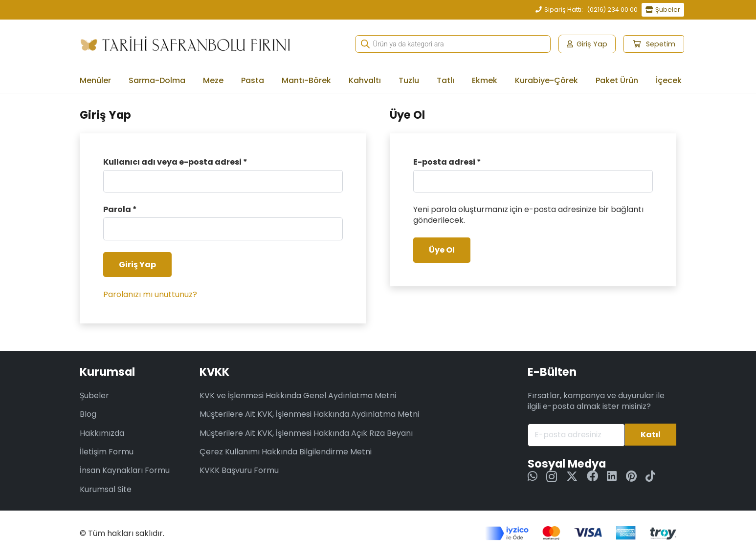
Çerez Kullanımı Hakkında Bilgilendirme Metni (286, 452)
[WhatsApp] (533, 476)
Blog (88, 414)
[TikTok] (650, 476)
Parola (120, 210)
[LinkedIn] (612, 476)
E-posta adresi (447, 162)
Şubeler (94, 396)
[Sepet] (654, 44)
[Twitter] (572, 476)
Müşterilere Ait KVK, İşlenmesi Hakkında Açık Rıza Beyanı (306, 433)
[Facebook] (592, 476)
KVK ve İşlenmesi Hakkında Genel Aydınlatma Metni (298, 396)
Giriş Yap (137, 265)
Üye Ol (442, 250)
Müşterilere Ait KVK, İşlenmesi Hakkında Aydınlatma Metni (309, 414)
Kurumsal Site (106, 489)
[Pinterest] (631, 476)
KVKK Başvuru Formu (239, 470)
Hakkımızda (102, 433)
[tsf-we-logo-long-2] (185, 44)
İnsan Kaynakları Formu (125, 470)
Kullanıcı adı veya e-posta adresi (175, 162)
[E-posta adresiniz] (576, 435)
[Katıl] (651, 435)
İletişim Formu (107, 452)
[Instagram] (552, 477)
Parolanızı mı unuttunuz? (150, 294)
